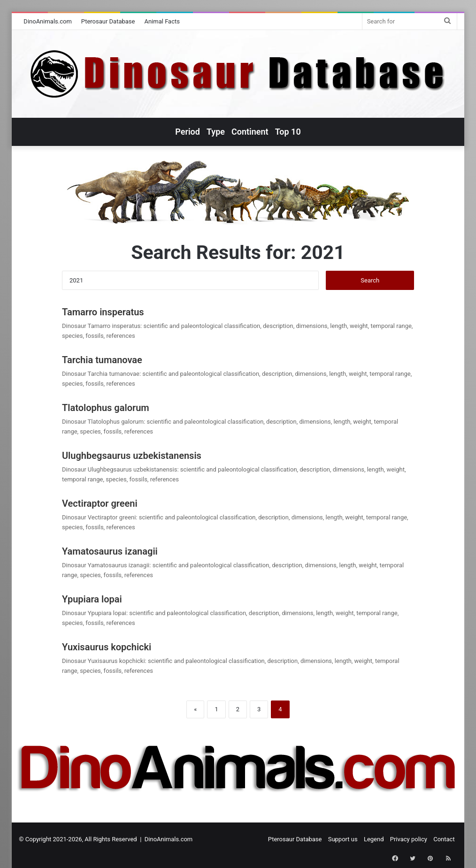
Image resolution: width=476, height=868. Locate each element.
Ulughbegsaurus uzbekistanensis (132, 456)
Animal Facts (162, 21)
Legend (374, 839)
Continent (250, 132)
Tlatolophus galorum (106, 408)
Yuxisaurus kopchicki (107, 647)
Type (216, 132)
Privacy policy (409, 839)
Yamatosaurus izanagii (110, 551)
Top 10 (288, 132)
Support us (343, 839)
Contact (444, 839)
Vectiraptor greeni (100, 503)
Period (188, 132)
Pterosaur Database (108, 21)
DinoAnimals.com (48, 21)
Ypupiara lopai (92, 599)
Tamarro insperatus (103, 312)
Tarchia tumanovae (102, 360)
